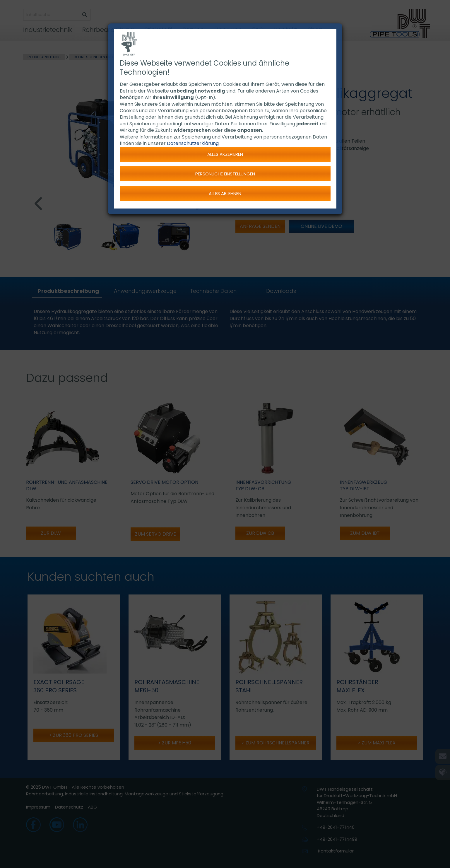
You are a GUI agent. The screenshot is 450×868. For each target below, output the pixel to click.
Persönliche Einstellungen (225, 174)
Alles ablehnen (225, 193)
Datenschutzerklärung (193, 143)
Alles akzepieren (225, 154)
